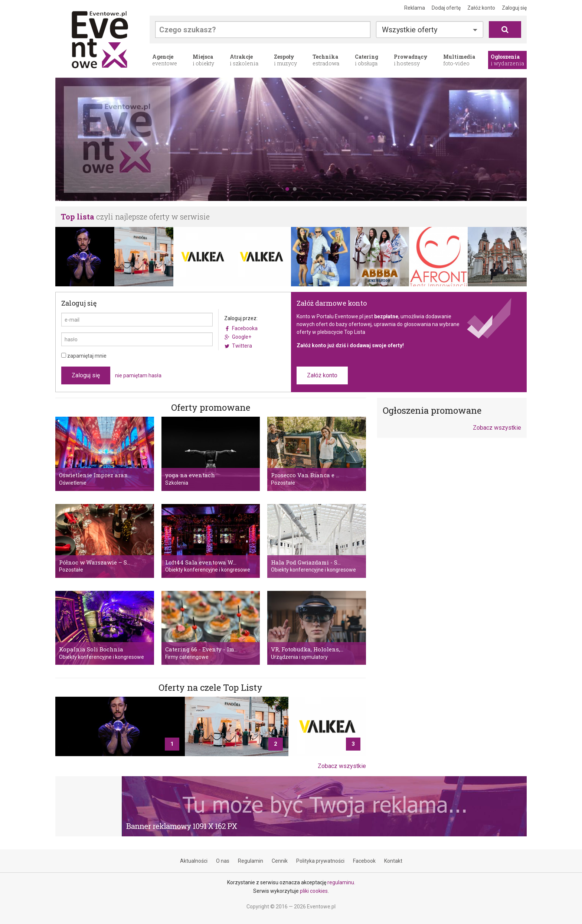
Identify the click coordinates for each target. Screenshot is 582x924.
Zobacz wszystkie (342, 766)
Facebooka (245, 328)
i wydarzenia (507, 60)
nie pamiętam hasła (138, 375)
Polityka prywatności (320, 861)
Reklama (415, 8)
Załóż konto (481, 8)
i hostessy (411, 60)
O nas (223, 861)
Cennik (280, 861)
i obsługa (367, 60)
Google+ (242, 337)
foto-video (459, 60)
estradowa (326, 60)
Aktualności (194, 861)
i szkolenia (244, 60)
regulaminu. (341, 882)
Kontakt (393, 861)
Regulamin (251, 861)
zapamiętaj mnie (84, 356)
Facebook (364, 861)
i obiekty (203, 60)
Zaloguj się (514, 8)
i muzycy (285, 60)
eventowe (165, 60)
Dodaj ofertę (446, 8)
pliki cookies (314, 891)
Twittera (242, 346)
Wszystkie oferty (410, 30)
